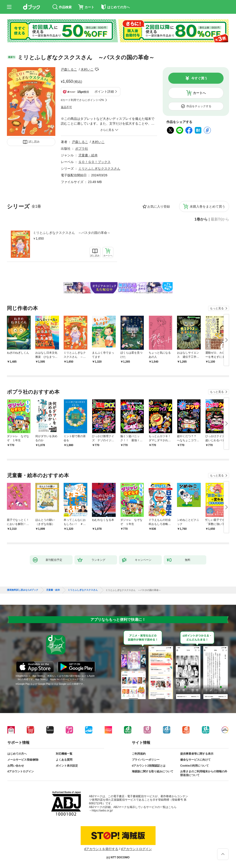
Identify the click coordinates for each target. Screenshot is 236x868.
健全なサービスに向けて (195, 760)
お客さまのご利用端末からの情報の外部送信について (204, 773)
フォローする (97, 69)
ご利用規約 (139, 754)
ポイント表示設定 (67, 766)
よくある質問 (64, 760)
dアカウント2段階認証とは (149, 766)
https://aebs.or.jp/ (102, 811)
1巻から (201, 219)
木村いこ (87, 69)
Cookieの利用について (195, 766)
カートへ (199, 93)
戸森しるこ (69, 69)
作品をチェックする (199, 106)
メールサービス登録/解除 (23, 760)
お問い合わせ (16, 766)
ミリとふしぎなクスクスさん (99, 169)
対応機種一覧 (64, 754)
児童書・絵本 (88, 155)
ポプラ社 (82, 149)
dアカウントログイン (21, 771)
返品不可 (66, 107)
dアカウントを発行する (101, 849)
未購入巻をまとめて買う (207, 206)
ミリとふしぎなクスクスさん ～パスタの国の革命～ (72, 233)
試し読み (34, 142)
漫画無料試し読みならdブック (23, 590)
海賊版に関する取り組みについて (153, 771)
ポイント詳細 (104, 92)
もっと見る (217, 308)
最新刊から (220, 219)
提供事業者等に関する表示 (197, 754)
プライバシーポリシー (146, 760)
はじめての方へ (17, 754)
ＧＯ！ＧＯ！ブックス (94, 162)
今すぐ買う (199, 78)
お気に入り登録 (159, 206)
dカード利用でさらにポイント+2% (82, 100)
